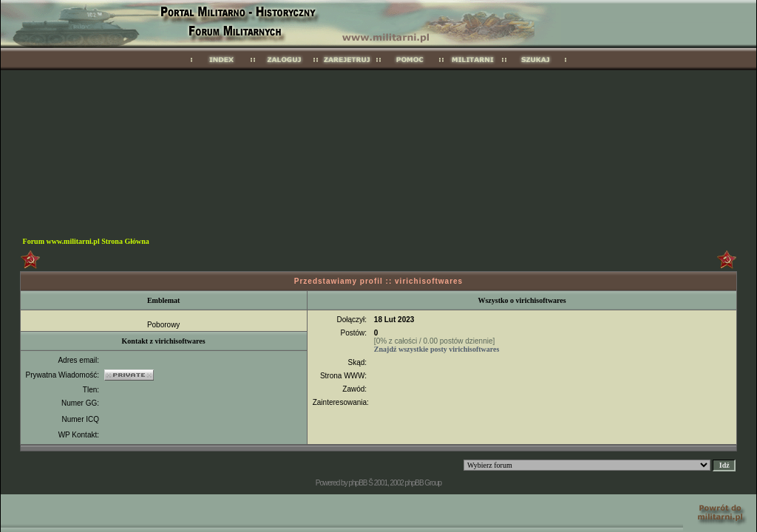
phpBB (357, 483)
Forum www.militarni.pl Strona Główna (86, 241)
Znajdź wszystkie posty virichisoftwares (437, 349)
